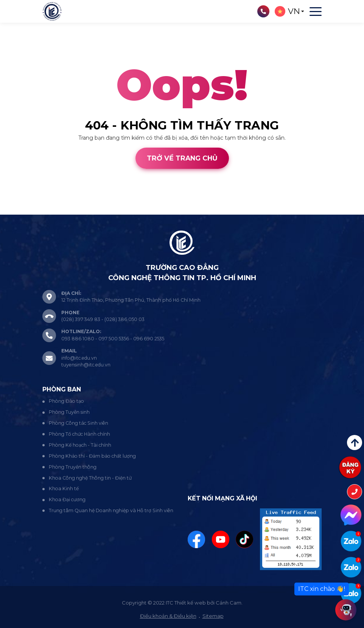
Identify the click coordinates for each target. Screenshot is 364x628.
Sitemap (213, 616)
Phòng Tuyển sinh (69, 412)
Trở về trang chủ (182, 158)
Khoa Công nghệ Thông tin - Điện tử (90, 478)
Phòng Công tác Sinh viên (79, 423)
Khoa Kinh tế (64, 489)
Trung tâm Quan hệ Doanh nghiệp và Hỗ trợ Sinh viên (111, 510)
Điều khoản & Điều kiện (168, 616)
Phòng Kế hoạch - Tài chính (80, 445)
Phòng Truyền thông (73, 467)
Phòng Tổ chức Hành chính (79, 434)
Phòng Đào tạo (66, 401)
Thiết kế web (17, 210)
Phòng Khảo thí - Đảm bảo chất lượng (92, 456)
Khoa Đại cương (67, 499)
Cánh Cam (58, 210)
